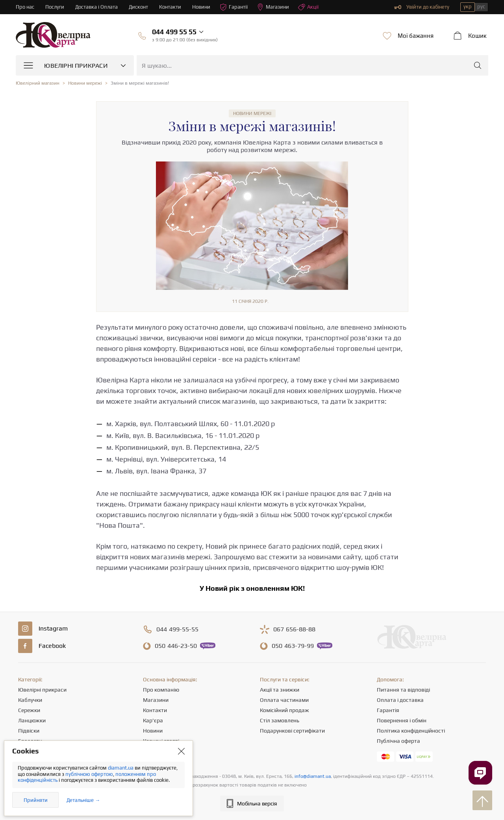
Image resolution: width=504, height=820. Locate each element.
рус (481, 6)
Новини (201, 7)
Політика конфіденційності (411, 731)
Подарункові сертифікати (292, 731)
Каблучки (30, 700)
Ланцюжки (32, 720)
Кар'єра (153, 720)
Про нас (25, 7)
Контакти (170, 7)
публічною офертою (89, 774)
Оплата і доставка (400, 700)
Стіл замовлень (280, 720)
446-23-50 (176, 646)
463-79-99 (293, 646)
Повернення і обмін (402, 720)
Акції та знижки (280, 690)
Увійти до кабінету (422, 7)
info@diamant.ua (313, 776)
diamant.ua (121, 768)
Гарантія (388, 710)
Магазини (273, 7)
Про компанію (161, 690)
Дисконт (138, 7)
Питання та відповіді (403, 690)
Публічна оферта (398, 741)
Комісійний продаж (284, 710)
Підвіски (29, 731)
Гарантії (234, 7)
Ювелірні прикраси (42, 690)
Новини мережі (252, 113)
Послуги (55, 7)
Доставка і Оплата (96, 7)
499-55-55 (177, 629)
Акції (308, 7)
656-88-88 (294, 629)
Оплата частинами (284, 700)
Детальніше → (83, 800)
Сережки (29, 710)
